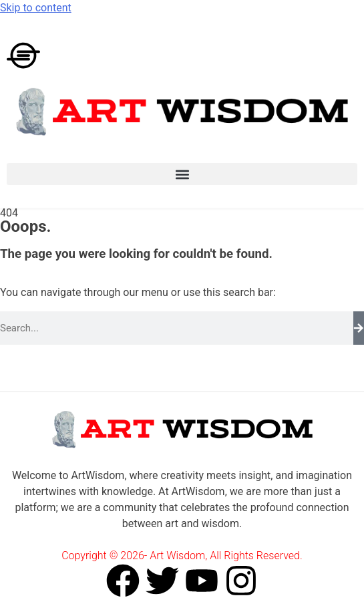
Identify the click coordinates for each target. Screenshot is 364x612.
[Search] (359, 328)
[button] (182, 174)
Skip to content (36, 8)
